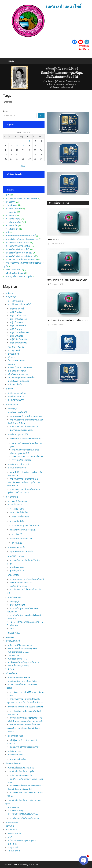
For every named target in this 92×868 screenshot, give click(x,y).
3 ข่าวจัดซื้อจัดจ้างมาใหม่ (59, 203)
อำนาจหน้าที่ (13, 354)
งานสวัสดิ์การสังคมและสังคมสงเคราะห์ (22, 239)
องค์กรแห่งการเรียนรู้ (17, 371)
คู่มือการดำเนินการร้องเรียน (22, 776)
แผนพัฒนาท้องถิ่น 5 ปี (17, 412)
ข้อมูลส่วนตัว (14, 847)
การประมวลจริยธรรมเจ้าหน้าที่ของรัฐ (28, 457)
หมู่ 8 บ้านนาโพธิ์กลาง (19, 333)
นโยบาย (12, 357)
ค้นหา (5, 111)
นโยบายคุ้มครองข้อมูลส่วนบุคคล (22, 841)
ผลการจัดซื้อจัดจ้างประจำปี (18, 249)
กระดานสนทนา (13, 829)
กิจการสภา (11, 202)
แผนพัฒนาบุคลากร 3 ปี (18, 434)
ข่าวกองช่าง (11, 215)
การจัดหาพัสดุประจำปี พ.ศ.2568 (26, 525)
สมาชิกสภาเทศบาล (16, 397)
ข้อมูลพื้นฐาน (12, 205)
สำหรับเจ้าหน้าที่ (13, 641)
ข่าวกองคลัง (11, 212)
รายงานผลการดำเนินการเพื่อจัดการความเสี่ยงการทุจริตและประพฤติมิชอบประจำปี (24, 728)
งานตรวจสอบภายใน (17, 547)
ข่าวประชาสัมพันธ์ (14, 222)
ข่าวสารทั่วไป (12, 226)
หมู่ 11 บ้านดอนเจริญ (19, 343)
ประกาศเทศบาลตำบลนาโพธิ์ (18, 246)
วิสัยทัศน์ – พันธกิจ (16, 347)
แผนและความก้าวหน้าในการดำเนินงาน (27, 416)
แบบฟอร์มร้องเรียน (18, 759)
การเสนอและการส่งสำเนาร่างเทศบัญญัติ (27, 579)
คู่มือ (8, 232)
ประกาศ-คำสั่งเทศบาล (17, 501)
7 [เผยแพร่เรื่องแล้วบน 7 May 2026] (23, 145)
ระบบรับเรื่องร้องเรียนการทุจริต (21, 771)
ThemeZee (33, 864)
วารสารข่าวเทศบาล (14, 270)
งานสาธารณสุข (15, 597)
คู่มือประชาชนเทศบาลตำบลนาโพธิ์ (21, 236)
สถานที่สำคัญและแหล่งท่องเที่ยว (22, 378)
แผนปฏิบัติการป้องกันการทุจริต (19, 276)
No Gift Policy (14, 633)
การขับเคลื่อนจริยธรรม (22, 460)
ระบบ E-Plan (13, 655)
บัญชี (10, 837)
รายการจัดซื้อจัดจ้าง (21, 517)
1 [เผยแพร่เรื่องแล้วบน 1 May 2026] (30, 141)
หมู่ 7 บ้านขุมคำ (17, 329)
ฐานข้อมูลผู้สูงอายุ (18, 567)
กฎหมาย (12, 364)
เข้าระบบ (10, 826)
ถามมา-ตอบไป (14, 834)
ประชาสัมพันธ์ (12, 497)
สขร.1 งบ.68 (17, 543)
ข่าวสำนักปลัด (12, 229)
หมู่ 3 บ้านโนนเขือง (18, 316)
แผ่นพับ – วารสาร (16, 751)
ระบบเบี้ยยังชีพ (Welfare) (19, 666)
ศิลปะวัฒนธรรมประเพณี (18, 381)
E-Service (10, 637)
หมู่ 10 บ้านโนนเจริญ (19, 339)
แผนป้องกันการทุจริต (17, 468)
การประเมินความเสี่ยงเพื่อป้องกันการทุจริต (26, 707)
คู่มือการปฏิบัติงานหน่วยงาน (20, 645)
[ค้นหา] (41, 116)
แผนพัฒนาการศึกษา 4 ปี (19, 464)
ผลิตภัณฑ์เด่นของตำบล (18, 374)
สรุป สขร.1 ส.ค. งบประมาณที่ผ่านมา (67, 320)
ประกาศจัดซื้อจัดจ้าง (19, 521)
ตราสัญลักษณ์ (14, 350)
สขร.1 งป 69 (17, 534)
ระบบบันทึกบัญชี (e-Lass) (19, 652)
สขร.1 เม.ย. (54, 239)
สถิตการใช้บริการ (15, 736)
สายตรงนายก (14, 807)
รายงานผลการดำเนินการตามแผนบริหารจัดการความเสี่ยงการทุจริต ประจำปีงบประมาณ (24, 482)
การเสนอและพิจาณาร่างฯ (21, 583)
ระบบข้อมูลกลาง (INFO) (18, 659)
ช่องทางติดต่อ (12, 823)
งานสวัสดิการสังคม (16, 556)
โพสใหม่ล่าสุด (14, 851)
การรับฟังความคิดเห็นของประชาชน (23, 814)
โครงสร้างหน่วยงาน (16, 361)
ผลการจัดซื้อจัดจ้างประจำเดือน (19, 253)
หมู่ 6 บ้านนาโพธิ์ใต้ (18, 326)
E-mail (11, 669)
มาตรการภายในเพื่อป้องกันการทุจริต (21, 259)
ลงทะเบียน (13, 844)
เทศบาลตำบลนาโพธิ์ (64, 6)
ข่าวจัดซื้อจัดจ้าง (13, 219)
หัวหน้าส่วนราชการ (16, 400)
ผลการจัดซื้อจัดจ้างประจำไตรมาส (20, 256)
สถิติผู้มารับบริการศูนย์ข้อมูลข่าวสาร (25, 747)
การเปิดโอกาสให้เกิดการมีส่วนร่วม (24, 818)
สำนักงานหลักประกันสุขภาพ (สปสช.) (23, 662)
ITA (8, 195)
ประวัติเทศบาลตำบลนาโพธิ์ (20, 304)
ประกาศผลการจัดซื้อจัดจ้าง (18, 243)
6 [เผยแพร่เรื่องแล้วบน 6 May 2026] (17, 145)
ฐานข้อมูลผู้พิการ (17, 571)
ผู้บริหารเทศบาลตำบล (17, 393)
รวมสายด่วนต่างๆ (15, 810)
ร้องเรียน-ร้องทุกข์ (14, 763)
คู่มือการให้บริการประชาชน (20, 678)
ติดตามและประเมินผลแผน (21, 430)
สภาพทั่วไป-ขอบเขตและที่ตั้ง (20, 367)
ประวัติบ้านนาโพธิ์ (16, 301)
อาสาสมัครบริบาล (18, 605)
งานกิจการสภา (14, 575)
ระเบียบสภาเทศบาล (18, 586)
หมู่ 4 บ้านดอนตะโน (19, 319)
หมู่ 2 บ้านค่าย (16, 312)
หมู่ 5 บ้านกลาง (16, 322)
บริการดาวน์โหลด (16, 755)
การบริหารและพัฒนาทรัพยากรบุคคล (22, 198)
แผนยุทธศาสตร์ (13, 404)
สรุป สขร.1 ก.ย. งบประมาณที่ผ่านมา (67, 280)
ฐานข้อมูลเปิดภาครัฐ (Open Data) (22, 681)
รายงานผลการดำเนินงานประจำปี (24, 427)
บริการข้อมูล (11, 673)
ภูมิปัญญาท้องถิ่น (15, 384)
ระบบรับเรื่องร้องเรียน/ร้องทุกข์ (21, 768)
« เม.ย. (23, 166)
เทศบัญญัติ (13, 409)
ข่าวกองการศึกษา (14, 209)
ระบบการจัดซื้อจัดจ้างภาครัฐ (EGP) (23, 649)
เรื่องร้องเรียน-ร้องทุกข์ (15, 273)
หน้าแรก (10, 293)
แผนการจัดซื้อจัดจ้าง (19, 512)
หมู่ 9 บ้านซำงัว (16, 336)
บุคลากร (10, 389)
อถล (12, 629)
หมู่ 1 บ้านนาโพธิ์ (17, 309)
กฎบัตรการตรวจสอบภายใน (22, 552)
